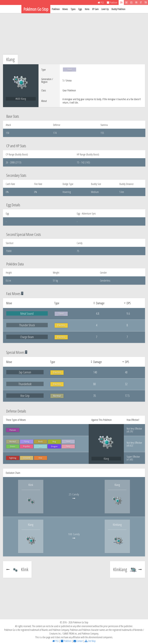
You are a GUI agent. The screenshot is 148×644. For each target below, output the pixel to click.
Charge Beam (27, 337)
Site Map (90, 641)
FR (136, 2)
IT (141, 2)
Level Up (105, 9)
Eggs (80, 9)
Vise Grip (25, 396)
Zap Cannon (25, 372)
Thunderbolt (25, 384)
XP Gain (95, 9)
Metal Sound (27, 313)
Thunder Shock (27, 325)
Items (87, 9)
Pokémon (56, 9)
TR (146, 2)
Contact (78, 641)
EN (121, 2)
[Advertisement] (74, 34)
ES (131, 2)
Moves (65, 9)
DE (126, 2)
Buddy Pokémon (118, 9)
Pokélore (66, 641)
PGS (56, 641)
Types (73, 9)
